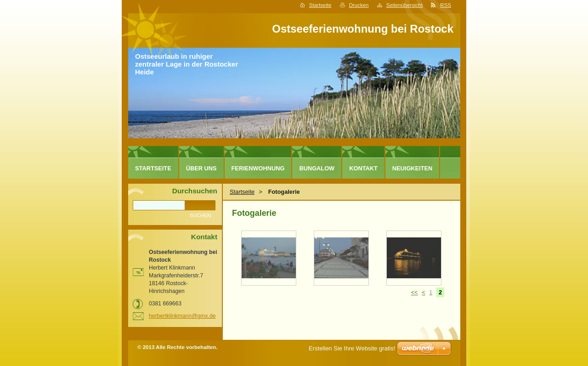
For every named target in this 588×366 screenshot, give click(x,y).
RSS (446, 5)
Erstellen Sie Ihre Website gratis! (352, 348)
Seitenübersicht (404, 5)
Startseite (320, 5)
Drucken (359, 5)
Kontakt (363, 168)
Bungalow (317, 168)
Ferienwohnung (258, 168)
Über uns (201, 168)
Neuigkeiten (412, 168)
